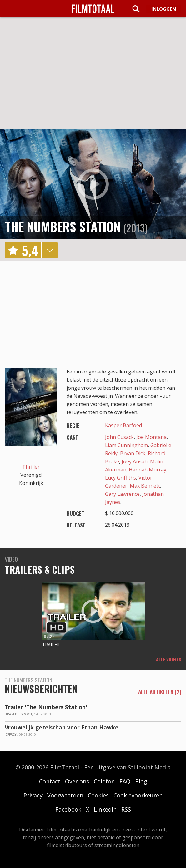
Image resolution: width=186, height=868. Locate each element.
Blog (141, 781)
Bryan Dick (133, 453)
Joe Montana (151, 437)
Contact (50, 781)
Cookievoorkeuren (138, 795)
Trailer (51, 644)
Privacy (33, 795)
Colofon (104, 781)
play (93, 184)
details (49, 250)
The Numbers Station (63, 227)
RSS (126, 809)
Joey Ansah (135, 461)
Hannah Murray (148, 470)
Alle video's (169, 659)
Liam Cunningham (126, 445)
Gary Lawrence (122, 494)
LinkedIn (105, 809)
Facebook (68, 809)
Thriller (31, 467)
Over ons (77, 781)
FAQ (125, 781)
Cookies (98, 795)
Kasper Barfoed (123, 425)
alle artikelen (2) (160, 692)
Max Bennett (145, 486)
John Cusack (119, 437)
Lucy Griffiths (121, 478)
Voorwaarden (65, 795)
